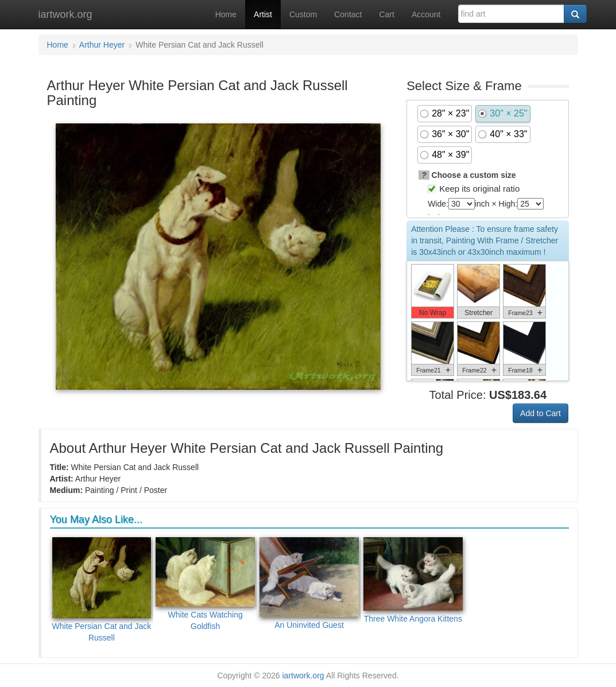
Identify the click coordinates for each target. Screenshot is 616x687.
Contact (348, 14)
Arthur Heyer (102, 45)
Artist (263, 14)
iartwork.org (65, 14)
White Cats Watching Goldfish (205, 584)
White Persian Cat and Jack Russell (102, 590)
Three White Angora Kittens (413, 581)
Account (426, 14)
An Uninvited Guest (309, 583)
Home (226, 14)
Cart (386, 14)
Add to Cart (541, 413)
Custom (303, 14)
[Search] (575, 14)
